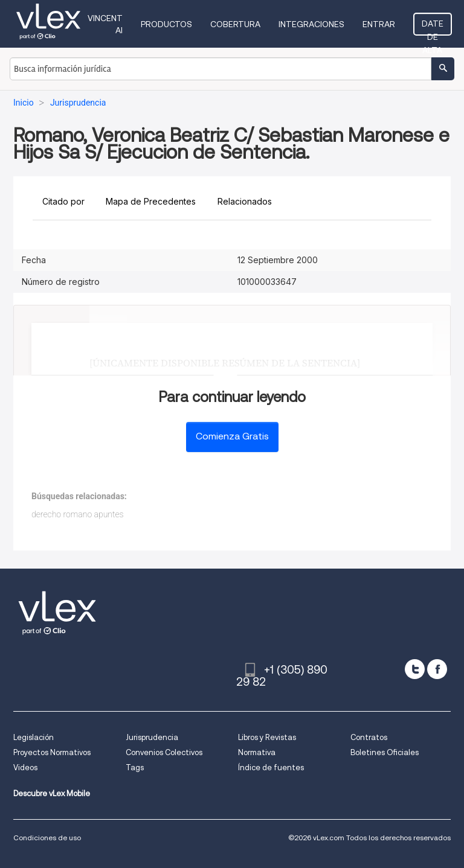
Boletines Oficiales (385, 752)
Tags (135, 767)
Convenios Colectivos (164, 752)
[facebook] (437, 669)
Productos (166, 24)
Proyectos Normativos (52, 752)
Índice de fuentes (271, 767)
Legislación (34, 737)
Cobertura (235, 24)
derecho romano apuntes (78, 514)
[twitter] (415, 669)
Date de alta (433, 27)
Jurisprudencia (152, 737)
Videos (25, 767)
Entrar (379, 24)
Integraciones (311, 24)
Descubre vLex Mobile (52, 793)
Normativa (257, 752)
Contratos (369, 737)
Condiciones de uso (47, 838)
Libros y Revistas (267, 737)
